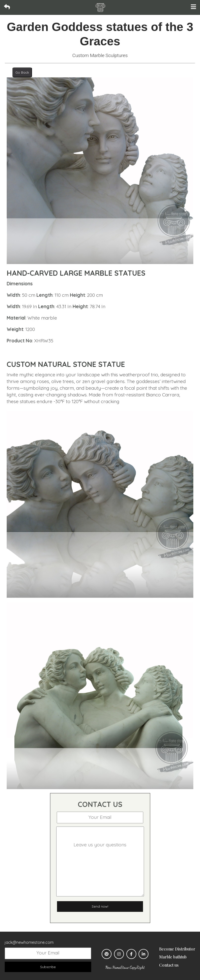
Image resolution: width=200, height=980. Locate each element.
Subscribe (48, 967)
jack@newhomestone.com (29, 942)
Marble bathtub (173, 957)
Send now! (100, 906)
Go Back (22, 72)
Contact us (169, 965)
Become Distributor (177, 949)
